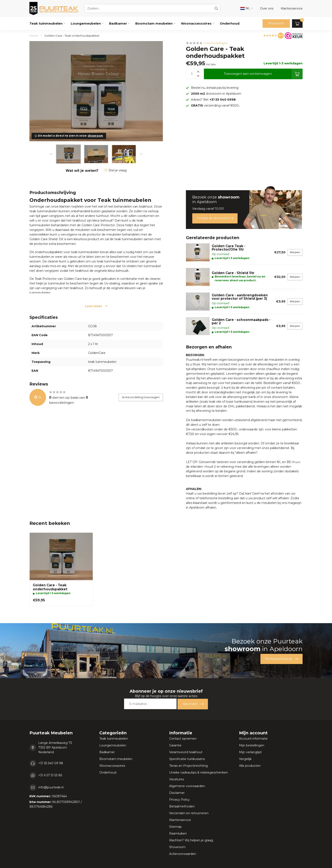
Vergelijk (245, 759)
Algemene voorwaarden (187, 786)
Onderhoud (230, 23)
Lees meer (96, 306)
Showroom (276, 23)
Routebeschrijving (282, 659)
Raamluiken (178, 833)
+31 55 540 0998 (223, 100)
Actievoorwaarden (183, 854)
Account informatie (253, 739)
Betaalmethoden (182, 806)
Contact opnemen (183, 739)
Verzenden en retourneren (189, 813)
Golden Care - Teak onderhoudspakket (72, 36)
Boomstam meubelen (154, 23)
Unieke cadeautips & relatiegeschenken (199, 772)
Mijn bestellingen (252, 745)
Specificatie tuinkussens (187, 759)
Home (34, 36)
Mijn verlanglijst (250, 752)
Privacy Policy (179, 800)
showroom (95, 136)
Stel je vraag (116, 170)
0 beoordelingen (216, 43)
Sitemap (175, 827)
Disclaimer (177, 793)
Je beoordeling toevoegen (141, 397)
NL (245, 8)
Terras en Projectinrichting (188, 766)
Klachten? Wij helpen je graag (191, 840)
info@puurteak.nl (51, 787)
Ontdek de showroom (215, 218)
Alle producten (250, 766)
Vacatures (176, 779)
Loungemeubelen (86, 23)
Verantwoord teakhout (186, 752)
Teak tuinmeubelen (46, 23)
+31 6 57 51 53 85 (50, 775)
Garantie (175, 745)
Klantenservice (180, 820)
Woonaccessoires (196, 23)
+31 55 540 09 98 (51, 763)
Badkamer (118, 23)
